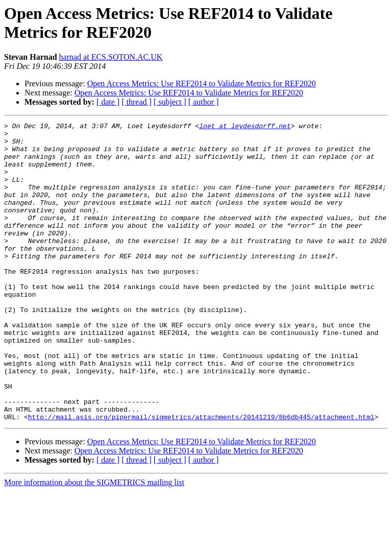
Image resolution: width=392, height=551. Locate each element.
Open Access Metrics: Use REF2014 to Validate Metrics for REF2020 (202, 83)
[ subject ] (170, 102)
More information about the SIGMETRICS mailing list (94, 542)
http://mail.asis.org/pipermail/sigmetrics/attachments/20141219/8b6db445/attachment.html (201, 476)
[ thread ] (137, 102)
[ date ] (108, 102)
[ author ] (204, 102)
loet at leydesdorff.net (245, 127)
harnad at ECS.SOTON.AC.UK (111, 57)
